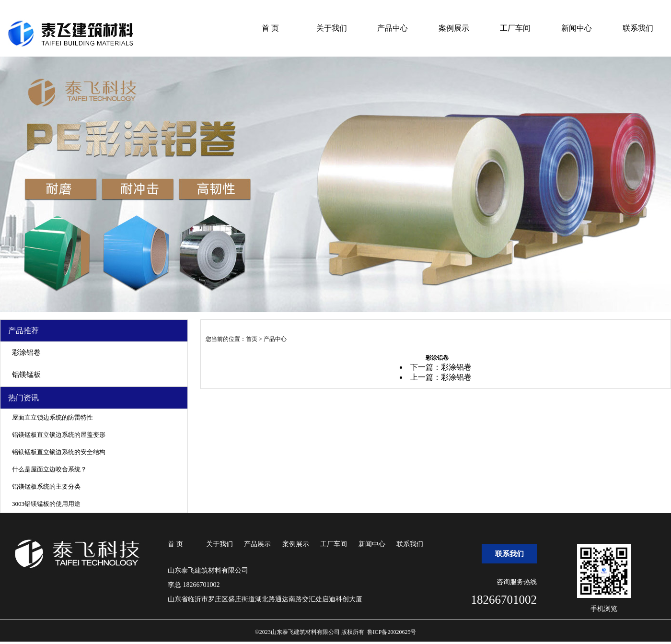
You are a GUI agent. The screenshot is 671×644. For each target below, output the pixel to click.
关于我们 (332, 28)
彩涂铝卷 (26, 352)
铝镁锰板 (26, 375)
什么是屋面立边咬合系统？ (49, 469)
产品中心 (393, 28)
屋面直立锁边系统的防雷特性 (52, 417)
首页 (252, 339)
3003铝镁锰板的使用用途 (46, 504)
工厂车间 (515, 28)
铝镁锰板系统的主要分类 (46, 486)
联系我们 (638, 28)
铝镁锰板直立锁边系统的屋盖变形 (59, 435)
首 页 (270, 28)
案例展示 (454, 28)
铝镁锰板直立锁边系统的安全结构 (59, 452)
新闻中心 (577, 28)
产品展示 (257, 544)
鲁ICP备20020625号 (392, 632)
